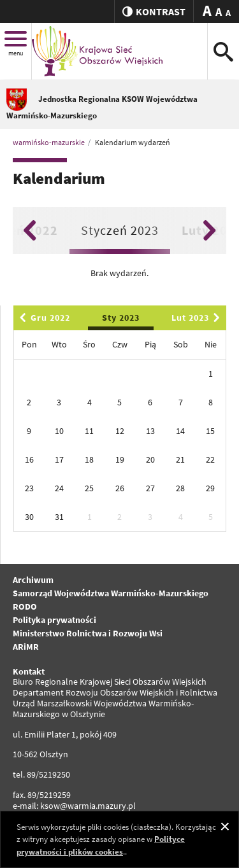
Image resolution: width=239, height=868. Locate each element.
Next (209, 230)
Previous (30, 230)
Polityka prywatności (54, 620)
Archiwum (33, 580)
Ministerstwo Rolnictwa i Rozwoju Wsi (88, 633)
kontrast (154, 11)
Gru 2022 (43, 318)
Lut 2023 (198, 318)
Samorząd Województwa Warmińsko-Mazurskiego (111, 593)
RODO (25, 606)
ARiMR (26, 647)
